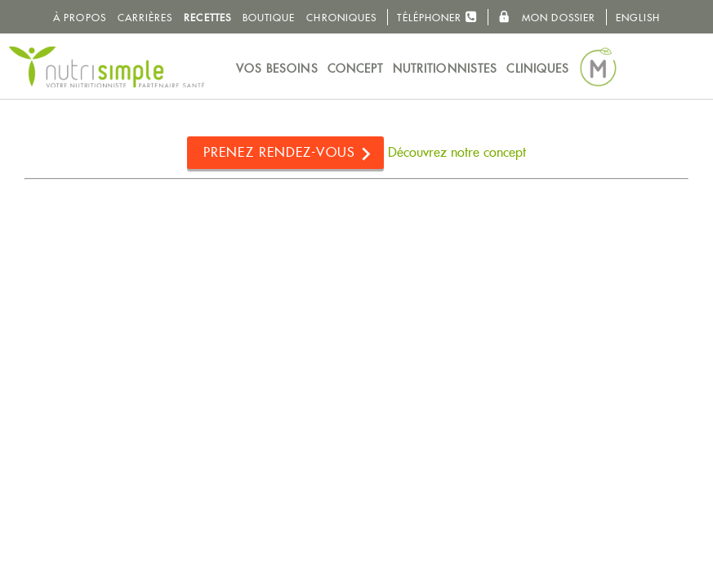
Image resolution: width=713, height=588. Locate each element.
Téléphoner (437, 17)
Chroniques (341, 18)
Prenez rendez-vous (279, 152)
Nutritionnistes (446, 69)
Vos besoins (277, 69)
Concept (356, 69)
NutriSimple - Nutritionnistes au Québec (106, 67)
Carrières (145, 18)
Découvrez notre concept (457, 152)
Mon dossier (547, 17)
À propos (80, 18)
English (638, 18)
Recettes (207, 18)
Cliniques (538, 69)
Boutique (269, 18)
